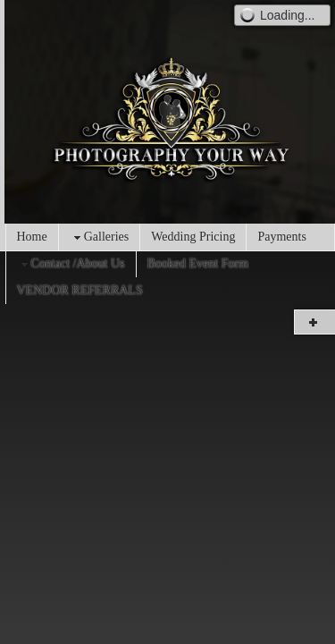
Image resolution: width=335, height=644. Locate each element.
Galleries (100, 237)
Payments (281, 237)
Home (32, 237)
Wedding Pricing (193, 237)
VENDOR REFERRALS (80, 290)
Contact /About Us (71, 264)
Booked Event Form (198, 263)
